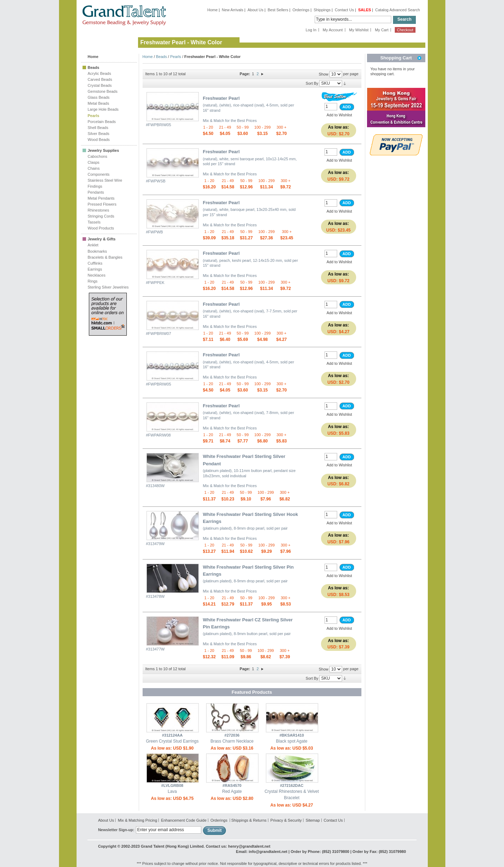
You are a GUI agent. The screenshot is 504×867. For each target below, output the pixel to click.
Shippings (322, 10)
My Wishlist (359, 30)
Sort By (312, 83)
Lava (172, 791)
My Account (333, 30)
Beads (161, 57)
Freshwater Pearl (221, 98)
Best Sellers (278, 10)
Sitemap (313, 820)
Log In (311, 30)
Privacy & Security (286, 820)
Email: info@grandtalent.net (262, 852)
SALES (365, 10)
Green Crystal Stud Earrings (172, 741)
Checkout (405, 30)
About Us (256, 10)
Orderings (301, 10)
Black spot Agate (292, 741)
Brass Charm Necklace (232, 741)
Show (323, 74)
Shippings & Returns (249, 820)
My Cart (382, 30)
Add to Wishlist (339, 115)
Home (212, 10)
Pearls (175, 57)
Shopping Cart (396, 58)
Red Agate (232, 791)
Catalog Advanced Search (397, 10)
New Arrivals (233, 10)
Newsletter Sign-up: (116, 830)
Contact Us (344, 10)
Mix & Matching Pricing (137, 820)
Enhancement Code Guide (184, 820)
